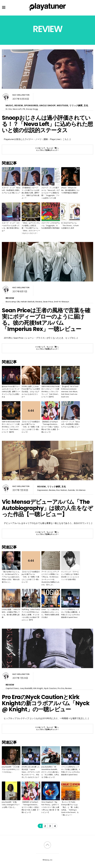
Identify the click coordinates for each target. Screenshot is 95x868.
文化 (86, 105)
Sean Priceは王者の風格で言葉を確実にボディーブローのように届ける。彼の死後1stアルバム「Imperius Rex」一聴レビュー (46, 320)
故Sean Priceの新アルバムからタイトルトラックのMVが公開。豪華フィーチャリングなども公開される (11, 392)
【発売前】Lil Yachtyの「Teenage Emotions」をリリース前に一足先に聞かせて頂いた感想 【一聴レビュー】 (50, 427)
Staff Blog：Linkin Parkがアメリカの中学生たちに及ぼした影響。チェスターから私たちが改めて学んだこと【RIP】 (31, 615)
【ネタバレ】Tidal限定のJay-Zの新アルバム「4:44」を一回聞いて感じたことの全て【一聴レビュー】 (31, 427)
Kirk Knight (38, 688)
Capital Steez (12, 688)
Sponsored (31, 105)
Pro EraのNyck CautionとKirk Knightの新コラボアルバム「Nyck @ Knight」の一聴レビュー (46, 703)
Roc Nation (62, 490)
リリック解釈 (76, 105)
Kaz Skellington (21, 95)
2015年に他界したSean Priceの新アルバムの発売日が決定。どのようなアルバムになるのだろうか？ (31, 392)
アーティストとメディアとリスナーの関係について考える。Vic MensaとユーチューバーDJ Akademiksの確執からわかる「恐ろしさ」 (50, 578)
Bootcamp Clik (13, 302)
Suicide (71, 490)
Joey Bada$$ (26, 688)
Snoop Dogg (32, 109)
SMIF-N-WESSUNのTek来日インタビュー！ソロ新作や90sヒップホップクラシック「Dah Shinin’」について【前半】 (50, 392)
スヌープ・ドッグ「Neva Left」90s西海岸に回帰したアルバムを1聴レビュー (11, 190)
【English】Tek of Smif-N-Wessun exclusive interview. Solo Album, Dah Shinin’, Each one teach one (70, 392)
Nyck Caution (50, 688)
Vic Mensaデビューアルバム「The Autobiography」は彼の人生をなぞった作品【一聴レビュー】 (47, 508)
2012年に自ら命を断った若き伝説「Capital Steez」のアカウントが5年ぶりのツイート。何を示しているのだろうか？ (31, 772)
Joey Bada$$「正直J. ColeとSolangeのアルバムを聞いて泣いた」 (11, 805)
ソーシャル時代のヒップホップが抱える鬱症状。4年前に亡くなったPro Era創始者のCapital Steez (71, 613)
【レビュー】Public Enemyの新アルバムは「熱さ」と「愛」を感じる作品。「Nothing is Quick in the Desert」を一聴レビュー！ (70, 808)
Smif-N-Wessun (61, 302)
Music (10, 105)
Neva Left (17, 109)
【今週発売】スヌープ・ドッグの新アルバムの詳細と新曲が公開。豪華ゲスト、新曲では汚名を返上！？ (30, 193)
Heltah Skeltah (28, 302)
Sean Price (48, 302)
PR (24, 109)
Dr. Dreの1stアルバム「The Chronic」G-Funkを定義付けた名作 (70, 225)
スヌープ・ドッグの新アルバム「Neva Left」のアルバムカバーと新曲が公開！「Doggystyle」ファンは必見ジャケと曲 (51, 193)
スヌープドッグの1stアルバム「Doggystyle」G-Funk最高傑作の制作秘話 (51, 225)
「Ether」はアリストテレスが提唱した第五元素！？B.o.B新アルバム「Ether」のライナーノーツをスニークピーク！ (31, 228)
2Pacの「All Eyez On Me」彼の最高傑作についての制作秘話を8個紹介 (70, 190)
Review (19, 105)
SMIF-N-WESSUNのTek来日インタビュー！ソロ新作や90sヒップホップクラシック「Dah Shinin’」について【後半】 (11, 427)
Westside (62, 105)
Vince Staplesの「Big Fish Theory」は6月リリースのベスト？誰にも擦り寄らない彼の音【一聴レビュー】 (50, 807)
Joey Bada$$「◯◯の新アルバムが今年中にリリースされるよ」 (11, 769)
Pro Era (61, 688)
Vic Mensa (81, 490)
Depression (43, 490)
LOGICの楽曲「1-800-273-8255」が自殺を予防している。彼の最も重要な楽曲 (11, 613)
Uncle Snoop (47, 105)
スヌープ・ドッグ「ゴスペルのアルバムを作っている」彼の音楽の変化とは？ (11, 227)
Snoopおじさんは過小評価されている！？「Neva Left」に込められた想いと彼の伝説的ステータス (47, 124)
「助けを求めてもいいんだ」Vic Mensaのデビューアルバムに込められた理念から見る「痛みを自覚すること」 (11, 577)
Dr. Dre (9, 109)
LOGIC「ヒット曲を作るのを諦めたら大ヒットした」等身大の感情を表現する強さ (50, 613)
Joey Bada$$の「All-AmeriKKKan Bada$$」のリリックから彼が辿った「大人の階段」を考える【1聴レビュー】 (50, 772)
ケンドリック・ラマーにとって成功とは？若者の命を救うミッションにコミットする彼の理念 (70, 576)
